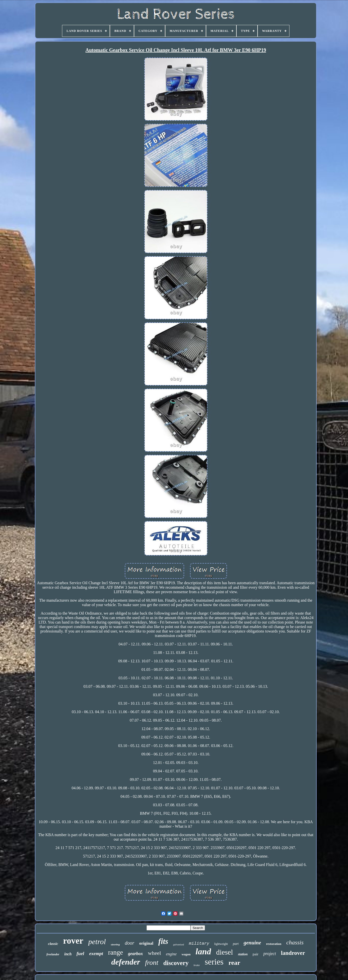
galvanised (178, 945)
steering (115, 944)
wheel (155, 953)
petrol (97, 942)
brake (197, 965)
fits (163, 941)
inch (68, 954)
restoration (274, 944)
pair (255, 954)
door (130, 943)
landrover (293, 953)
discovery (176, 963)
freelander (53, 954)
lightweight (221, 944)
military (199, 944)
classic (53, 944)
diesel (224, 952)
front (152, 962)
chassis (295, 942)
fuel (80, 953)
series (214, 962)
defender (126, 962)
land (203, 951)
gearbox (136, 954)
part (236, 944)
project (270, 954)
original (146, 943)
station (243, 954)
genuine (252, 943)
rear (234, 963)
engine (171, 954)
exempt (96, 953)
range (116, 952)
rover (73, 941)
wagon (186, 954)
